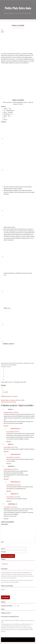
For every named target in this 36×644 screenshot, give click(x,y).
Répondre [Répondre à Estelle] (6, 426)
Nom (3, 542)
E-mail (3, 549)
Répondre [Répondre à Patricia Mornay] (9, 441)
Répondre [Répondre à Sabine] (6, 452)
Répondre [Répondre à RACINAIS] (6, 479)
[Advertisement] (18, 43)
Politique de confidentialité (10, 640)
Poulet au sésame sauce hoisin (9, 402)
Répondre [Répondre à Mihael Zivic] (9, 501)
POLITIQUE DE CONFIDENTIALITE (10, 617)
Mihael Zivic (14, 494)
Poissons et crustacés (12, 396)
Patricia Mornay (21, 28)
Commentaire (5, 524)
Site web (3, 552)
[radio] (19, 369)
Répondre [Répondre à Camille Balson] (6, 519)
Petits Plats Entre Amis (18, 8)
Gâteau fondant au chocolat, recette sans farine (13, 400)
